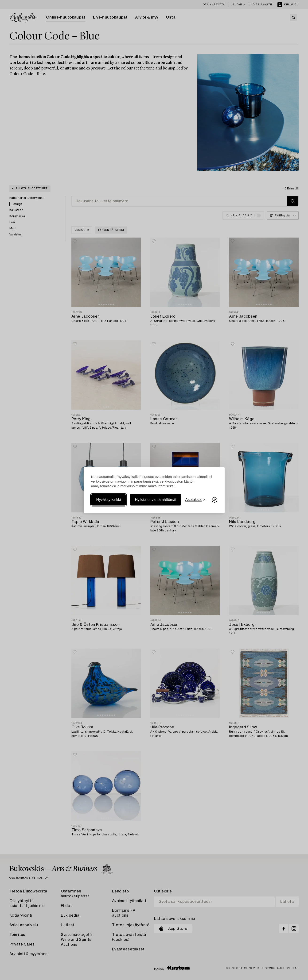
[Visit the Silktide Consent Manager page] (214, 500)
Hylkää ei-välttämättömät (156, 500)
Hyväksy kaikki (109, 500)
